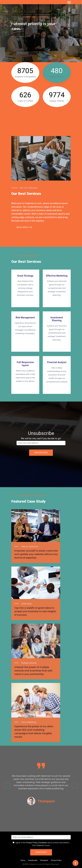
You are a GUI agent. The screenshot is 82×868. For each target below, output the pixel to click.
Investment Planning (57, 319)
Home (23, 860)
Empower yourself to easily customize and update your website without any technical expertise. (36, 554)
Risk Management (25, 317)
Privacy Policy (32, 843)
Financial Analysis (57, 362)
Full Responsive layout (25, 364)
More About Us (24, 227)
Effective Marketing (57, 276)
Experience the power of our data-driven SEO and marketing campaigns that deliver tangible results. (34, 732)
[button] (69, 2)
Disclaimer (43, 843)
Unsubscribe (33, 860)
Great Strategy (25, 276)
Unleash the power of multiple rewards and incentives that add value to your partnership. (33, 671)
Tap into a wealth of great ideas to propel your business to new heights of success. (35, 611)
